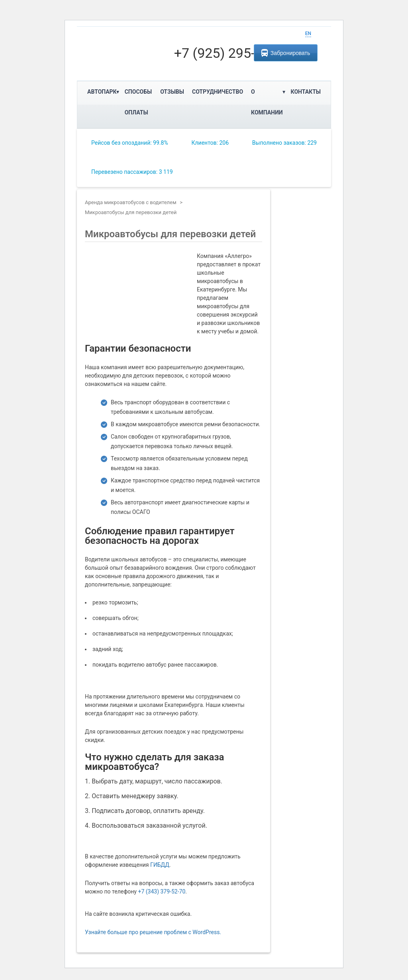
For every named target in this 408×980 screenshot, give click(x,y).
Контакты (306, 92)
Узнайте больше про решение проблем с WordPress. (153, 932)
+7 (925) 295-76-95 (232, 53)
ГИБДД (160, 865)
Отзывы (172, 92)
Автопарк (102, 92)
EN (308, 33)
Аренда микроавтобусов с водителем (131, 202)
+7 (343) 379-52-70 (162, 891)
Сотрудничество (218, 92)
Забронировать (286, 53)
